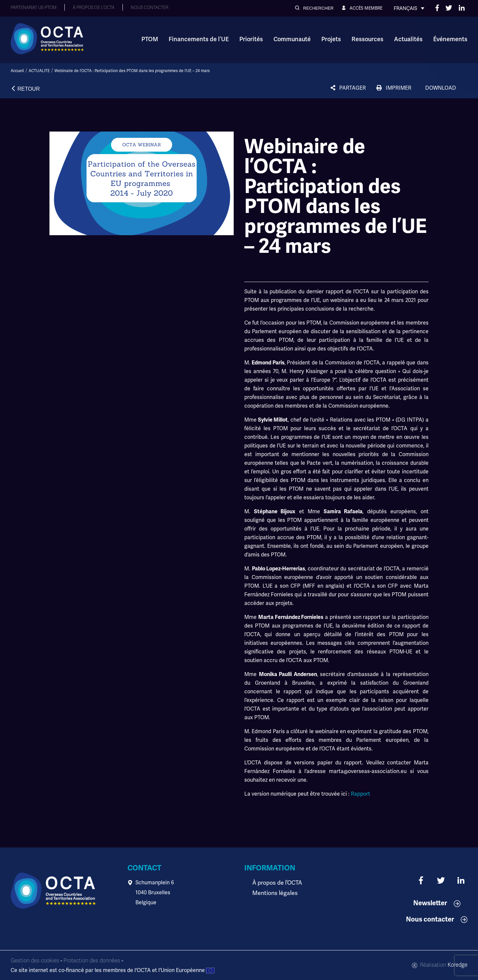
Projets (331, 39)
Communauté (292, 39)
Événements (450, 39)
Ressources (367, 39)
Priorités (251, 39)
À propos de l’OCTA (275, 882)
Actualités (408, 39)
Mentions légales (273, 892)
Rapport (360, 794)
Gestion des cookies (35, 961)
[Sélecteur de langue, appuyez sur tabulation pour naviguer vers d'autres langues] (409, 8)
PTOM (150, 39)
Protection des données (92, 961)
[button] (314, 8)
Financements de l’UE (199, 39)
